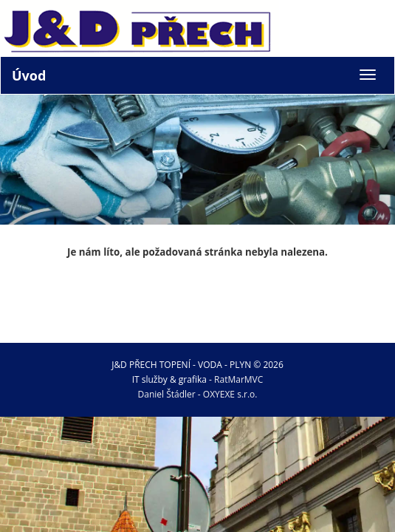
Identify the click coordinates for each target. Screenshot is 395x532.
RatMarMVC (238, 379)
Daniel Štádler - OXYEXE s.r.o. (198, 394)
